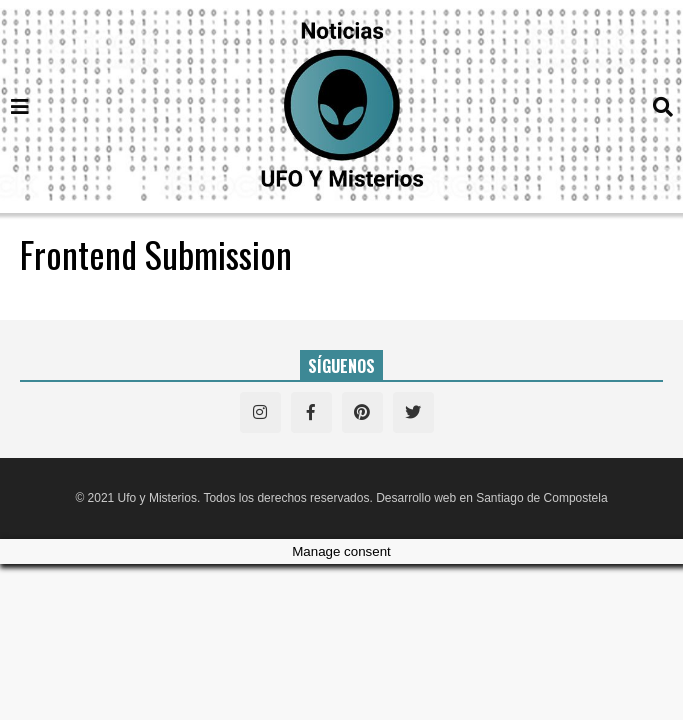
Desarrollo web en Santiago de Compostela (491, 498)
